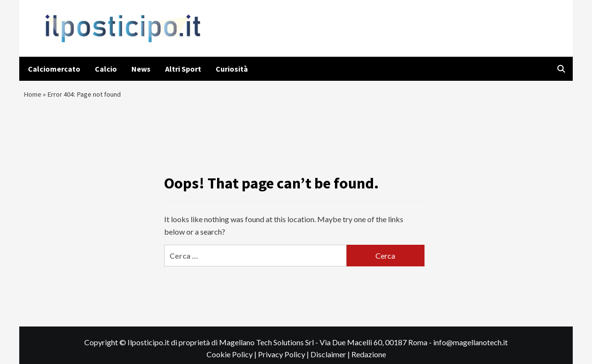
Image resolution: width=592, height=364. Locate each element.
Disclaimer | (331, 359)
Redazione (369, 359)
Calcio (106, 69)
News (141, 69)
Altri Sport (183, 69)
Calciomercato (54, 69)
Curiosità (232, 69)
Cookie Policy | (232, 359)
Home (33, 96)
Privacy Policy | (284, 359)
